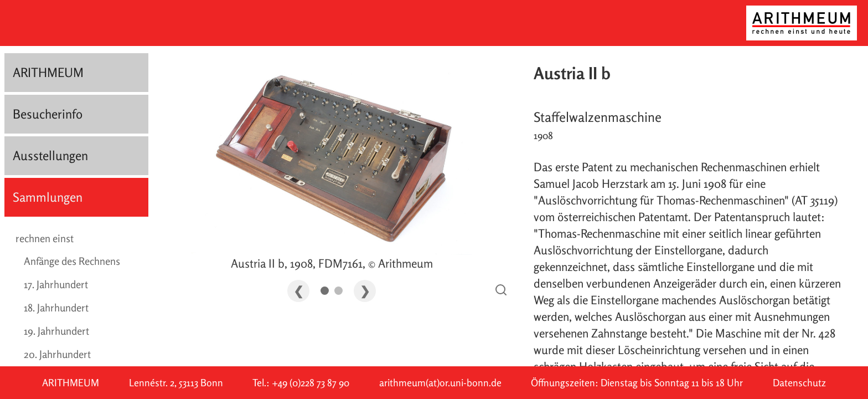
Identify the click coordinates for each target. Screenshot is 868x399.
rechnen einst (45, 238)
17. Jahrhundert (56, 284)
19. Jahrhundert (56, 331)
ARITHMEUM (48, 72)
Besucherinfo (48, 114)
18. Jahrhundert (56, 308)
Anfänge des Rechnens (72, 261)
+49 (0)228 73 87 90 (311, 383)
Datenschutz (799, 383)
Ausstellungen (50, 155)
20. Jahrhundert (57, 354)
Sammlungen (48, 197)
